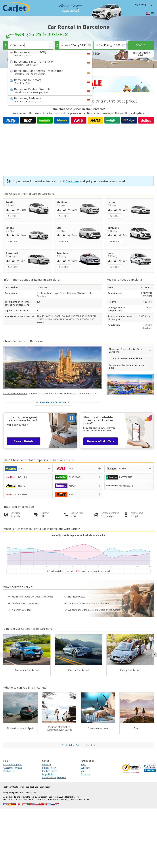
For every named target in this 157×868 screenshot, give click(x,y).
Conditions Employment (54, 777)
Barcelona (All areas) (48, 81)
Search (141, 45)
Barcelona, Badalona (48, 100)
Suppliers (85, 768)
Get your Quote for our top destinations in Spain (27, 787)
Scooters (85, 774)
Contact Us (9, 771)
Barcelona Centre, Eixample (48, 91)
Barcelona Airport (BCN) (48, 54)
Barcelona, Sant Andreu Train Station (48, 72)
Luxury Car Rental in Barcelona (125, 358)
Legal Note (48, 774)
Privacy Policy (49, 768)
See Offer (13, 216)
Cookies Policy (49, 771)
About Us (47, 765)
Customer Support (12, 765)
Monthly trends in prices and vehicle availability (79, 535)
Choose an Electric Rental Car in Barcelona (126, 350)
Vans (83, 771)
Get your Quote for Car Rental (18, 793)
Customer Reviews (13, 768)
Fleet (83, 765)
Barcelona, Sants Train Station (48, 63)
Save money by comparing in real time (127, 366)
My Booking (141, 4)
